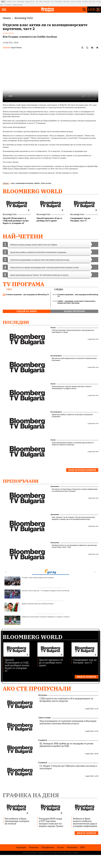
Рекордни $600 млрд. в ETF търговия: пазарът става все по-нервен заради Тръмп (51, 822)
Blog (90, 2)
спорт (13, 183)
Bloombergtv (21, 2)
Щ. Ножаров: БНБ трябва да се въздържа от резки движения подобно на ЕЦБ (66, 745)
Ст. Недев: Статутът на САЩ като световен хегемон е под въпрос (68, 767)
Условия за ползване (29, 853)
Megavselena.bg (17, 5)
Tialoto (41, 2)
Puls (52, 2)
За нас (60, 847)
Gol (37, 2)
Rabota (79, 2)
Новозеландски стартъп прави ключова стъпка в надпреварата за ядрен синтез (72, 387)
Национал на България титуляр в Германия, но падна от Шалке (37, 620)
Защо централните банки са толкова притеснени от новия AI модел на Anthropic (73, 444)
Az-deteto (85, 2)
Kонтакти (72, 847)
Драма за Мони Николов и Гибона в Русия (29, 607)
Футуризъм (43, 695)
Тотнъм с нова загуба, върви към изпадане (29, 581)
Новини (53, 328)
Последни (16, 322)
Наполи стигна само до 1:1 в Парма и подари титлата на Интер (37, 594)
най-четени (23, 236)
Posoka (99, 2)
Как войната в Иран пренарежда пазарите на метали (17, 821)
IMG (4, 2)
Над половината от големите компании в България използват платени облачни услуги (68, 722)
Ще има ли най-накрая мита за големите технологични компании (74, 359)
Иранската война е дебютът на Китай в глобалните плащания (72, 416)
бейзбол (37, 183)
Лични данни (54, 853)
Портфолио (48, 847)
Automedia (66, 2)
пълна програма (74, 311)
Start (94, 2)
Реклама (34, 847)
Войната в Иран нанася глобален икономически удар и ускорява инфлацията (85, 822)
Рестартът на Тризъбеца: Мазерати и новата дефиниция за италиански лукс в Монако (75, 490)
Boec (2, 5)
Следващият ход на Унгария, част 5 (85, 661)
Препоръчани (21, 481)
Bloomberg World (33, 191)
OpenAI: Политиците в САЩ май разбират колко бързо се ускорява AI (17, 665)
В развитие (43, 740)
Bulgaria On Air (30, 2)
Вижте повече (86, 677)
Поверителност (43, 853)
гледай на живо (27, 311)
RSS (83, 847)
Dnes (14, 2)
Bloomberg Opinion (56, 356)
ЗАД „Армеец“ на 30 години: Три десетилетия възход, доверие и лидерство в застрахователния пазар (73, 518)
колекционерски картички (24, 183)
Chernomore (8, 5)
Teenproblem (58, 2)
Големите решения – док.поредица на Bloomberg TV (26, 295)
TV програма (23, 284)
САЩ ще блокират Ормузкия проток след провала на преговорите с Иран (73, 331)
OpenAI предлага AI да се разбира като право (51, 662)
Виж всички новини (82, 470)
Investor (9, 2)
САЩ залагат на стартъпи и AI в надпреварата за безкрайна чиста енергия (66, 700)
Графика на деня (31, 795)
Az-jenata (47, 2)
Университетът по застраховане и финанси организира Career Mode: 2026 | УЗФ (74, 546)
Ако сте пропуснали (37, 688)
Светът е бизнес (45, 718)
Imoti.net (73, 2)
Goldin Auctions (46, 183)
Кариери (21, 847)
